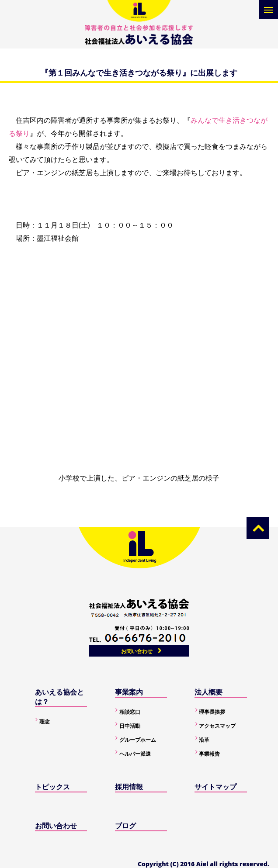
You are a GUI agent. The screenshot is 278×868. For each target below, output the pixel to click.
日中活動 (130, 726)
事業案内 (129, 692)
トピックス (52, 787)
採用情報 (129, 787)
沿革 (204, 740)
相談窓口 (130, 712)
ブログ (125, 826)
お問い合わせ (137, 651)
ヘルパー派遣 (135, 754)
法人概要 (208, 692)
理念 (45, 721)
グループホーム (138, 740)
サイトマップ (215, 787)
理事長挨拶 (212, 712)
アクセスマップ (217, 726)
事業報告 (209, 754)
